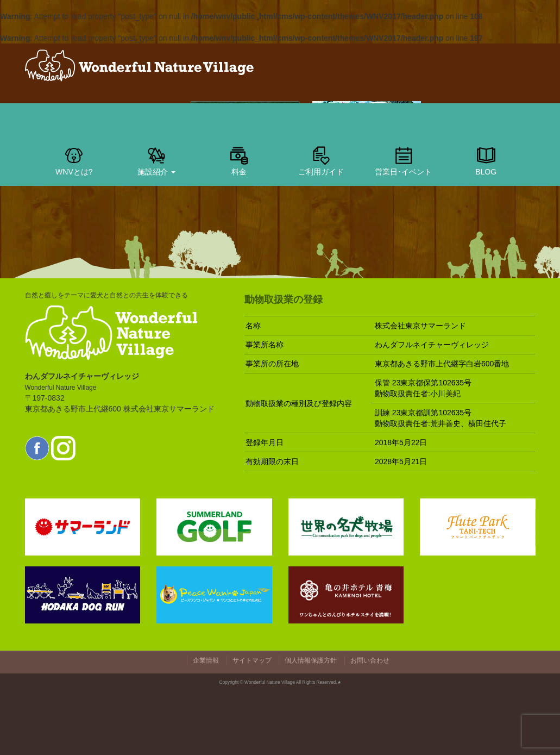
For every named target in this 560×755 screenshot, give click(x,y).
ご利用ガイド (321, 160)
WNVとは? (74, 160)
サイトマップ (252, 660)
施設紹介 (156, 160)
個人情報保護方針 (311, 660)
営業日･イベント (403, 160)
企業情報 (206, 660)
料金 (239, 160)
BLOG (486, 160)
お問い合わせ (370, 660)
